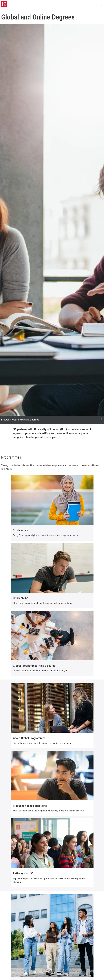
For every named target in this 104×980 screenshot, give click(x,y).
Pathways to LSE (23, 873)
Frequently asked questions (30, 806)
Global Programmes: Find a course (34, 666)
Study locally (21, 530)
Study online (21, 598)
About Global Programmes (29, 738)
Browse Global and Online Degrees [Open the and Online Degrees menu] (52, 420)
